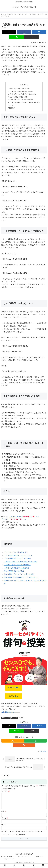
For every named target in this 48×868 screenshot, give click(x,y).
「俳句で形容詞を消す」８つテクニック (18, 556)
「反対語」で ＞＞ (14, 520)
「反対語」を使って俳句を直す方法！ (17, 565)
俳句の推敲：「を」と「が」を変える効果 (19, 575)
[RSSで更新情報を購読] (24, 746)
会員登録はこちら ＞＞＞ (11, 713)
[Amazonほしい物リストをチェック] (13, 741)
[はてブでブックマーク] (39, 32)
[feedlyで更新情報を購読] (35, 741)
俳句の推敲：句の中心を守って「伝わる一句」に (21, 578)
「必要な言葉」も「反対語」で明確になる (23, 94)
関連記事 (12, 109)
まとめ (12, 106)
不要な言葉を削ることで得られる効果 (21, 100)
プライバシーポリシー (24, 860)
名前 (4, 815)
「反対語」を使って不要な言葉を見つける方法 (20, 562)
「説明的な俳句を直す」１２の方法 (16, 569)
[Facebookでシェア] (24, 32)
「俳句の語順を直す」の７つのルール (17, 559)
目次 (22, 85)
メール (5, 821)
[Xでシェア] (9, 32)
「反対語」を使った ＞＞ (24, 517)
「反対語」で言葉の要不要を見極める (21, 92)
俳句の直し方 (6, 718)
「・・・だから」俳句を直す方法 (16, 553)
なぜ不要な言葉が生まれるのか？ (20, 89)
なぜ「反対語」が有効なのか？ (19, 97)
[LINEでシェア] (16, 37)
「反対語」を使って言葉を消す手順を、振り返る (25, 103)
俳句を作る (14, 718)
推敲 (21, 718)
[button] (31, 37)
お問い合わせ (40, 860)
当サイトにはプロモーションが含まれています (9, 861)
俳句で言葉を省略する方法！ (14, 572)
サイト (4, 828)
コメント (6, 792)
